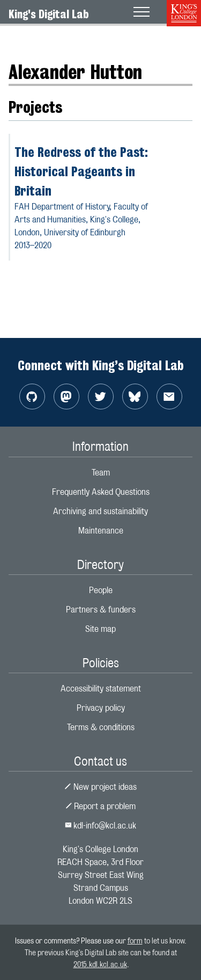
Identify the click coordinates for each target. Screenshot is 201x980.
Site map (100, 629)
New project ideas (100, 787)
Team (101, 473)
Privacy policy (101, 708)
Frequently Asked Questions (101, 492)
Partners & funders (101, 610)
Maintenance (101, 531)
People (101, 590)
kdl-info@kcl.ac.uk (101, 826)
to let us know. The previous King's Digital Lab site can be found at (106, 952)
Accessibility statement (101, 689)
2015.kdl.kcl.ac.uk (100, 964)
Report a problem (101, 806)
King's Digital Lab (49, 14)
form (135, 941)
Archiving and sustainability (100, 511)
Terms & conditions (101, 727)
